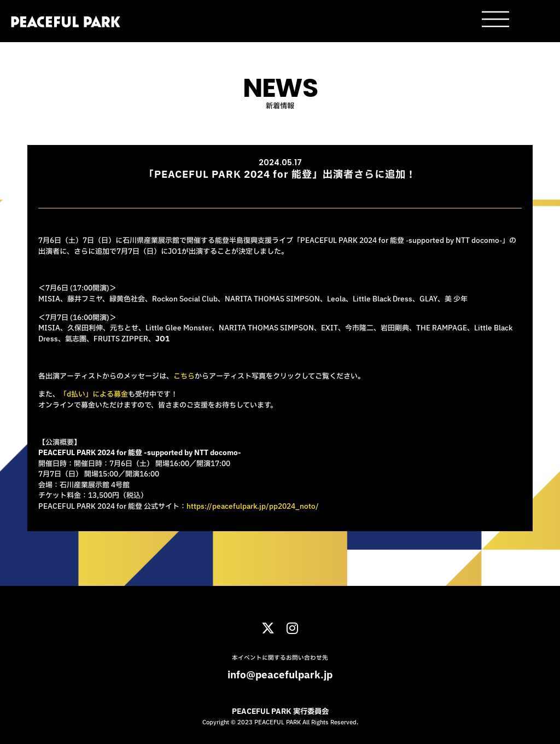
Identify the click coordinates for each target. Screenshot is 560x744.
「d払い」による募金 (94, 394)
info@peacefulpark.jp (280, 675)
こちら (184, 376)
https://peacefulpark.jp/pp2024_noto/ (253, 507)
